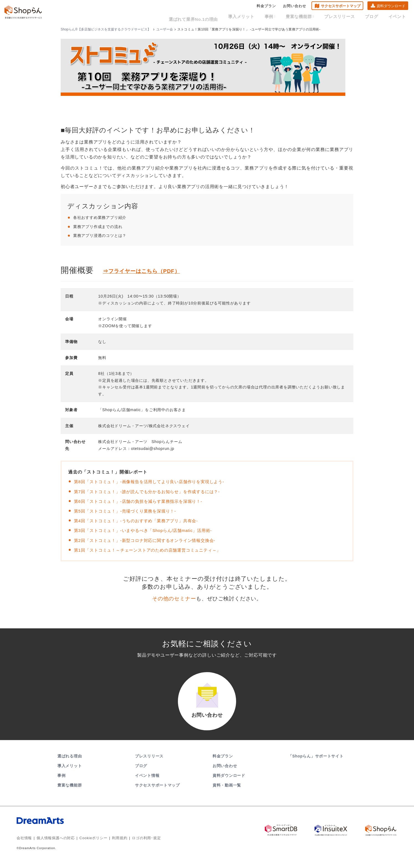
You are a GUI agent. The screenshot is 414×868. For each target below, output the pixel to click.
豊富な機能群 (310, 17)
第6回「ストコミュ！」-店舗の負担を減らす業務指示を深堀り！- (142, 501)
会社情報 (24, 844)
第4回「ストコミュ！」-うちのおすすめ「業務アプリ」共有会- (140, 521)
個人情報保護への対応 (53, 844)
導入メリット (257, 17)
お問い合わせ (295, 7)
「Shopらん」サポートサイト (316, 763)
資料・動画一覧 (227, 792)
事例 (283, 17)
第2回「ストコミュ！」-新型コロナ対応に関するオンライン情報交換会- (149, 540)
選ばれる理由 (70, 763)
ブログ (376, 17)
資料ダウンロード (391, 7)
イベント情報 (147, 782)
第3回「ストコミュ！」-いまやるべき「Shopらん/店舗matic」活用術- (147, 530)
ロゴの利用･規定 (138, 844)
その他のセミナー (174, 599)
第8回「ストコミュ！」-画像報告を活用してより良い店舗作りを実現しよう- (154, 482)
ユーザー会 (165, 29)
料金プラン (266, 7)
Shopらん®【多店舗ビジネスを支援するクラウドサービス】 (106, 29)
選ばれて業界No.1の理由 (212, 17)
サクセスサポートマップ (341, 7)
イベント (398, 17)
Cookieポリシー (89, 844)
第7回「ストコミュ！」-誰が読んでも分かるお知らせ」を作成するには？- (152, 492)
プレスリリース (347, 17)
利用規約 (113, 844)
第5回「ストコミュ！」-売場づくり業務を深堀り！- (128, 511)
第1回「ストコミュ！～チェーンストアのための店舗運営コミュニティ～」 (152, 550)
